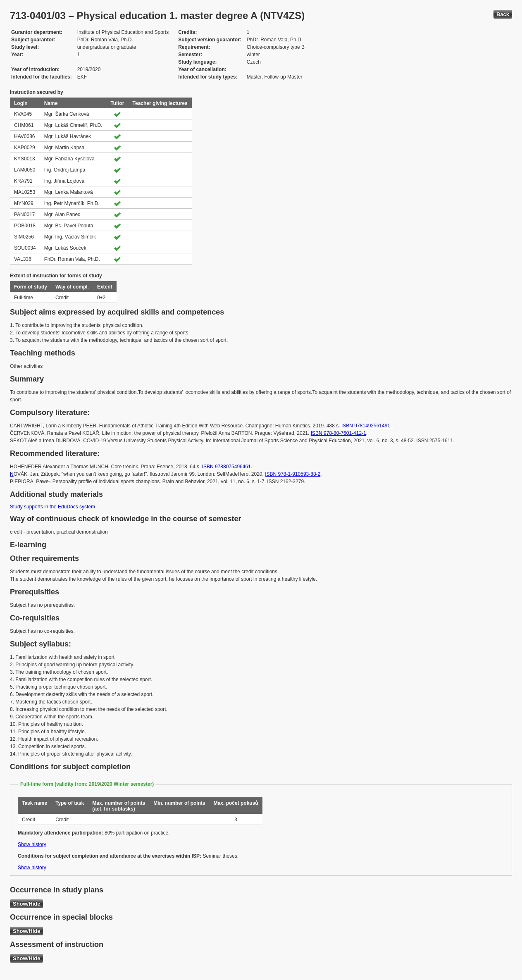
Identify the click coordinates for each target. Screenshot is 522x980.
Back (503, 14)
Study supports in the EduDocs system (52, 507)
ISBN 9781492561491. (367, 426)
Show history (32, 844)
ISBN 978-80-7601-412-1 (338, 433)
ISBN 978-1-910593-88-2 (293, 474)
